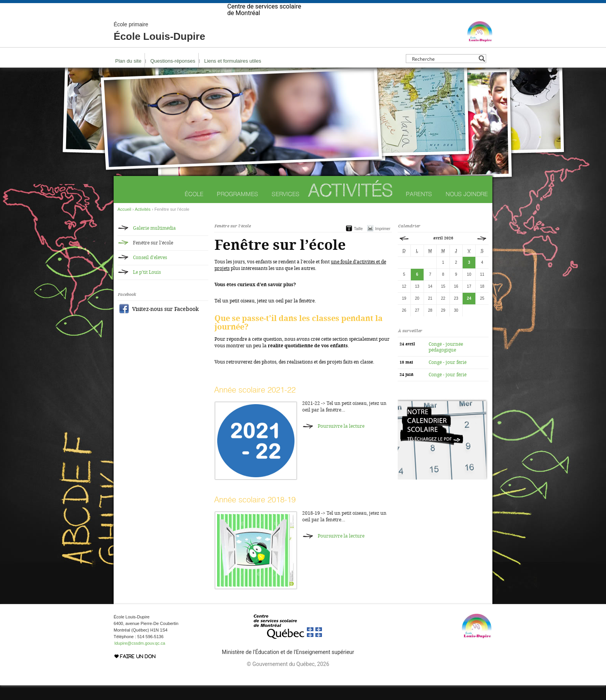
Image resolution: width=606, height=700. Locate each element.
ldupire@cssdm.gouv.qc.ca (140, 658)
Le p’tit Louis (147, 287)
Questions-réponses (173, 76)
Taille (358, 243)
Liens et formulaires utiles (232, 76)
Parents (419, 209)
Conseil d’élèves (150, 272)
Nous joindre (467, 209)
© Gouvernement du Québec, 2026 (288, 679)
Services (286, 209)
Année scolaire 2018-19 (255, 514)
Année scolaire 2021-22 (255, 404)
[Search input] (444, 73)
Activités (351, 205)
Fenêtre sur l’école (153, 258)
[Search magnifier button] (482, 73)
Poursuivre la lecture (341, 441)
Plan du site (128, 76)
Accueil (124, 224)
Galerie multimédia (154, 243)
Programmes (237, 209)
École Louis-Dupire (159, 46)
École (194, 209)
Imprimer (383, 243)
